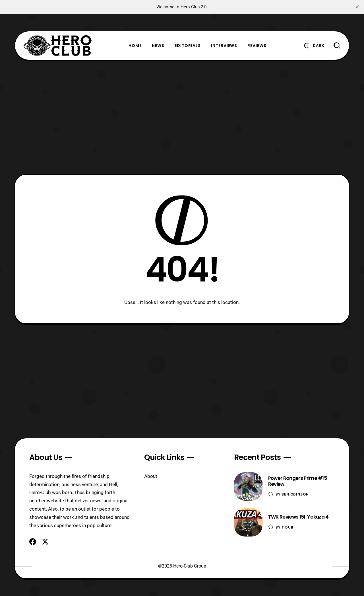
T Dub (287, 527)
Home (135, 46)
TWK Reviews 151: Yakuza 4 (298, 517)
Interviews (224, 46)
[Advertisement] (182, 117)
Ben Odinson (295, 494)
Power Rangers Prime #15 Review (297, 481)
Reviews (257, 46)
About (151, 476)
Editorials (188, 46)
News (158, 46)
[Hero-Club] (58, 46)
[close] (357, 7)
